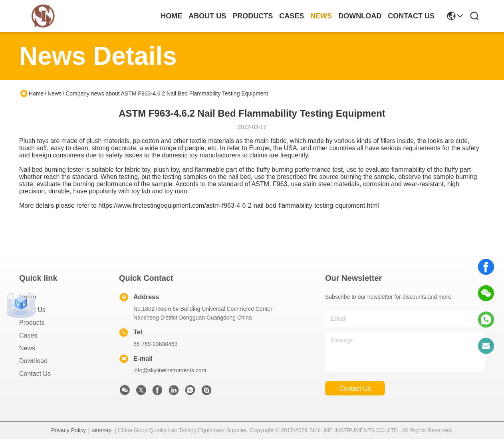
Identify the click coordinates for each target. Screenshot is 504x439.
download (360, 16)
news (321, 16)
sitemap (102, 430)
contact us (411, 16)
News (55, 93)
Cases (28, 335)
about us (207, 16)
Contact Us (35, 374)
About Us (32, 310)
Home (171, 16)
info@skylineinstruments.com (170, 370)
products (253, 16)
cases (292, 16)
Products (32, 323)
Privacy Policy (68, 430)
